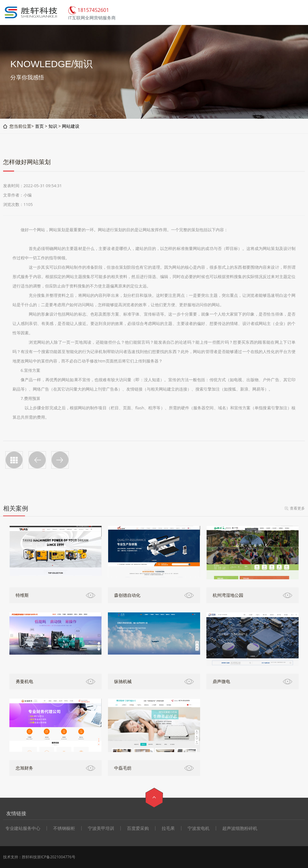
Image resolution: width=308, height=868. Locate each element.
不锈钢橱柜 (64, 828)
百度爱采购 (138, 828)
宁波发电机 (199, 828)
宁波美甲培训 (101, 828)
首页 (39, 126)
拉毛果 (168, 828)
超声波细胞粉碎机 (240, 828)
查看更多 (297, 508)
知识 (53, 126)
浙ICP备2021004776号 (56, 857)
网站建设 (71, 126)
